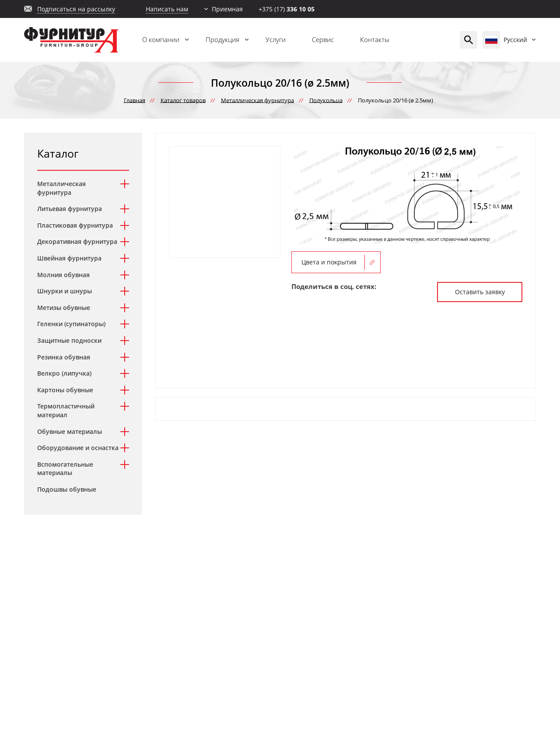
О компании (161, 39)
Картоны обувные (65, 390)
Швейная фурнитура (69, 258)
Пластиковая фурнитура (75, 225)
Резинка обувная (64, 357)
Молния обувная (63, 275)
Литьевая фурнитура (70, 209)
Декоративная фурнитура (77, 241)
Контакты (375, 39)
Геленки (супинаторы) (71, 324)
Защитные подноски (69, 340)
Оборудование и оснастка (78, 448)
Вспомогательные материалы (65, 469)
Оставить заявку (480, 292)
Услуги (276, 39)
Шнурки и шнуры (65, 291)
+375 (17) (287, 9)
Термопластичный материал (66, 410)
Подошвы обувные (67, 489)
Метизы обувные (64, 308)
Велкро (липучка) (64, 373)
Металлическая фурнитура (61, 188)
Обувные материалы (70, 431)
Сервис (323, 39)
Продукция (222, 39)
